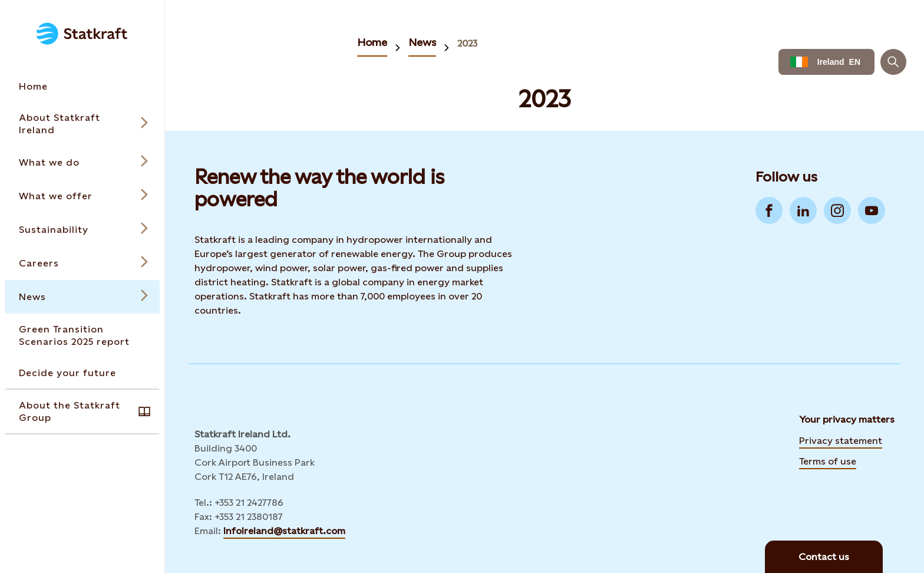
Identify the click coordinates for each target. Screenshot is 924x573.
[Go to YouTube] (872, 210)
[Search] (893, 62)
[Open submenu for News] (82, 297)
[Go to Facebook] (769, 210)
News (422, 42)
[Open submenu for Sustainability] (82, 230)
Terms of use (828, 461)
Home (372, 42)
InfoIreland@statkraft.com (284, 531)
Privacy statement (841, 441)
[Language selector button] (826, 62)
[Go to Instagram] (837, 210)
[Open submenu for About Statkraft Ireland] (82, 124)
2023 (467, 43)
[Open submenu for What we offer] (82, 196)
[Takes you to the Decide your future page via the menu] (82, 373)
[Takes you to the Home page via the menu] (82, 86)
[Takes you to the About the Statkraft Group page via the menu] (82, 411)
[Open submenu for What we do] (82, 162)
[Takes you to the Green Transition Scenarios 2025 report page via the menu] (82, 335)
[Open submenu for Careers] (82, 263)
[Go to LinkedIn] (803, 210)
